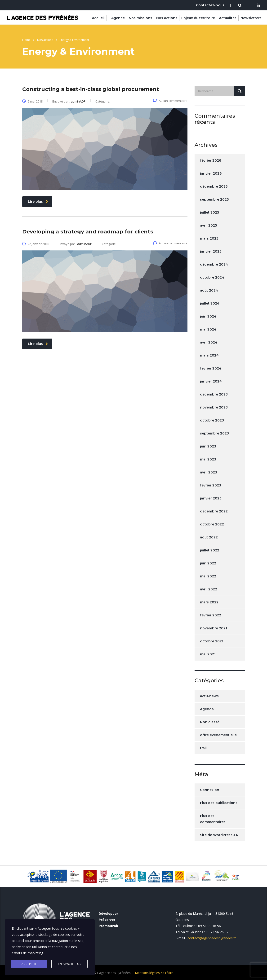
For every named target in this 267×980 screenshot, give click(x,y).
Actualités (228, 18)
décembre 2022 (214, 511)
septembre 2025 (214, 199)
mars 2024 (209, 355)
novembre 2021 (214, 628)
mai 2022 (208, 576)
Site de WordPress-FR (219, 835)
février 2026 (211, 160)
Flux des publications (219, 803)
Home (26, 40)
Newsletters (251, 18)
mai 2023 (208, 459)
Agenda (207, 709)
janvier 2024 (211, 381)
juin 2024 (208, 316)
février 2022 (211, 615)
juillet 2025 (209, 212)
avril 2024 (209, 342)
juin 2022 (208, 563)
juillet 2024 (210, 303)
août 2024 (209, 290)
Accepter (29, 964)
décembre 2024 (214, 264)
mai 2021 (208, 654)
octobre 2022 (212, 524)
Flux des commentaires (213, 819)
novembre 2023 (214, 407)
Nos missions (140, 18)
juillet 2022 (210, 550)
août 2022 (209, 537)
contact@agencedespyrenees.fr (212, 938)
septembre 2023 (214, 433)
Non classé (210, 722)
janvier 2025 (211, 251)
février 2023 (211, 485)
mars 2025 (209, 238)
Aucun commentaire (170, 101)
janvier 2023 (211, 498)
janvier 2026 (211, 173)
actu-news (209, 696)
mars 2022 (209, 602)
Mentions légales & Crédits (154, 973)
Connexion (210, 790)
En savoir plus (69, 964)
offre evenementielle (218, 735)
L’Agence (117, 18)
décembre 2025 (214, 186)
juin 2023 (208, 446)
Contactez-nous (210, 5)
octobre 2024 (212, 277)
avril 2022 (209, 589)
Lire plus (38, 202)
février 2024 (211, 368)
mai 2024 (208, 329)
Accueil (98, 18)
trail (203, 748)
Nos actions (167, 18)
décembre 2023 (214, 394)
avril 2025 (208, 225)
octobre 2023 (212, 420)
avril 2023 (209, 472)
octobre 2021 (212, 641)
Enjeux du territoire (198, 18)
